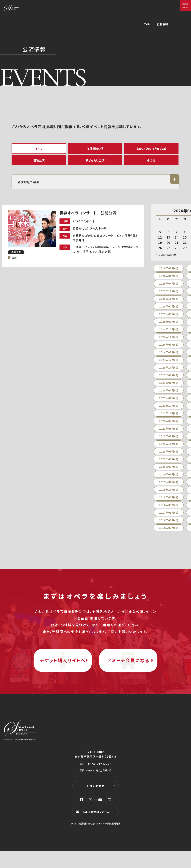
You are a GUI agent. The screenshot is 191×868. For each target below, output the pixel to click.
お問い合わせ (95, 802)
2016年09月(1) (169, 524)
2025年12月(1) (169, 295)
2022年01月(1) (169, 440)
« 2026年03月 (167, 259)
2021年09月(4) (169, 456)
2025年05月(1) (169, 318)
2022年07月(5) (169, 425)
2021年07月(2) (169, 463)
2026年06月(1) (169, 280)
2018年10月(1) (169, 494)
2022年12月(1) (169, 410)
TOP (147, 24)
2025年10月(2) (169, 303)
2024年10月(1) (169, 341)
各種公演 (39, 163)
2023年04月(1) (169, 394)
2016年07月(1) (169, 532)
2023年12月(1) (169, 364)
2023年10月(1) (169, 372)
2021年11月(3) (169, 448)
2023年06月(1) (169, 387)
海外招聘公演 (95, 149)
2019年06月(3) (169, 486)
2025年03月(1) (169, 326)
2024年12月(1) (169, 333)
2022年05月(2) (169, 433)
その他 (151, 163)
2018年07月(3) (169, 501)
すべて (39, 149)
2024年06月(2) (169, 349)
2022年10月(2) (169, 417)
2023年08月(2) (169, 379)
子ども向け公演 (95, 163)
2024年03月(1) (169, 356)
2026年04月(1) (169, 288)
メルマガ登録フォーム (97, 828)
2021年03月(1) (169, 471)
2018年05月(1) (169, 509)
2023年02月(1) (169, 402)
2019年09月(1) (169, 478)
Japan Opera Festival (151, 149)
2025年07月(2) (169, 310)
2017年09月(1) (169, 517)
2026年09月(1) (169, 272)
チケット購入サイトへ (63, 671)
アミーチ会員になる (128, 671)
